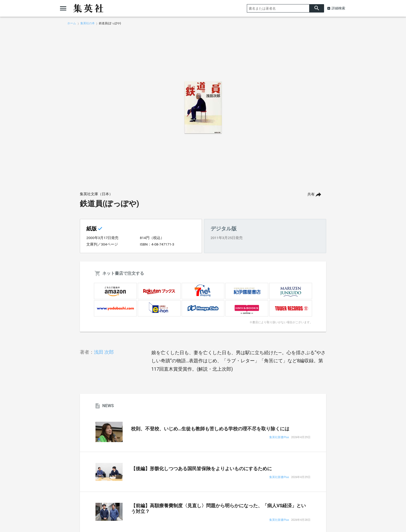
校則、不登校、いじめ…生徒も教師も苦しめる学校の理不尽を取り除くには (210, 429)
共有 (311, 194)
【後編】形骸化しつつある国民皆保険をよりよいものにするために (201, 469)
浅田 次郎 (104, 352)
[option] (203, 107)
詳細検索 (338, 8)
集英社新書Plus (279, 438)
